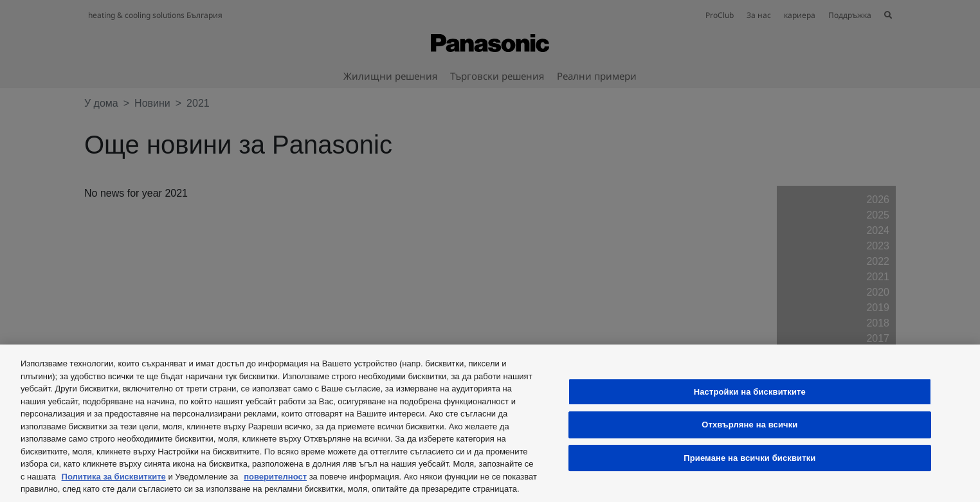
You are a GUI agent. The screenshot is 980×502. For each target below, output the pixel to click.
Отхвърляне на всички (749, 425)
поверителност (275, 477)
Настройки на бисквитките (750, 392)
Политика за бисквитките (114, 477)
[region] (490, 423)
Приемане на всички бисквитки (749, 458)
